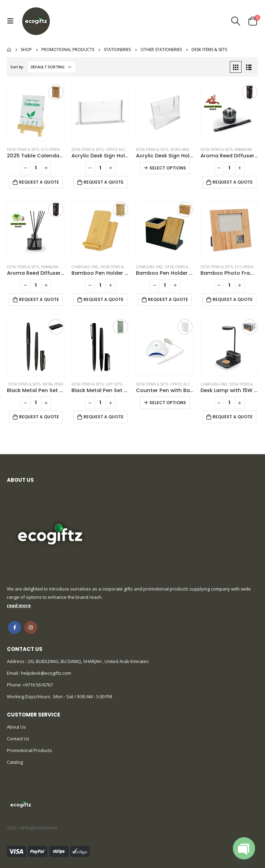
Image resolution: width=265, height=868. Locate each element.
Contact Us (18, 739)
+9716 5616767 (38, 685)
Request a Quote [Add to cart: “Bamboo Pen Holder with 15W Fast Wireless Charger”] (104, 299)
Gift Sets (114, 384)
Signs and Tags (185, 149)
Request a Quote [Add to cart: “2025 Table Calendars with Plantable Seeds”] (39, 182)
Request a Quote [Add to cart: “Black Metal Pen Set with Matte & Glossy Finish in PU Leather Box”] (39, 417)
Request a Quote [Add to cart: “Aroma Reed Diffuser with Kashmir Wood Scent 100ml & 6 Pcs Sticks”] (233, 182)
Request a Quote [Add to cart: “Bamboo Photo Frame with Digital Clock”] (233, 299)
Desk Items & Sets (23, 149)
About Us (16, 727)
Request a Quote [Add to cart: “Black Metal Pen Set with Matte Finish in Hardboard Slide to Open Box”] (104, 417)
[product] (36, 112)
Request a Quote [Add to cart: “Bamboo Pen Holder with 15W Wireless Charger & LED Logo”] (168, 299)
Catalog (15, 762)
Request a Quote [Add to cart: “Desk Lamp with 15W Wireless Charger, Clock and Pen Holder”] (233, 417)
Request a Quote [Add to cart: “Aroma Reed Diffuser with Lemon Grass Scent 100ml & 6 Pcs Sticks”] (39, 299)
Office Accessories (124, 149)
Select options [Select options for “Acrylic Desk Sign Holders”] (168, 168)
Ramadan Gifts (248, 149)
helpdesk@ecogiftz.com (46, 673)
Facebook (14, 627)
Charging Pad (85, 267)
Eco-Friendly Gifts (59, 149)
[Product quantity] (36, 168)
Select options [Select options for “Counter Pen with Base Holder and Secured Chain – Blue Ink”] (168, 403)
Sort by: (17, 67)
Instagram (31, 627)
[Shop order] (52, 67)
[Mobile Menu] (12, 21)
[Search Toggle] (236, 21)
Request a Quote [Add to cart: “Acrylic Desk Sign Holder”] (104, 182)
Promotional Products (30, 750)
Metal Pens (53, 384)
